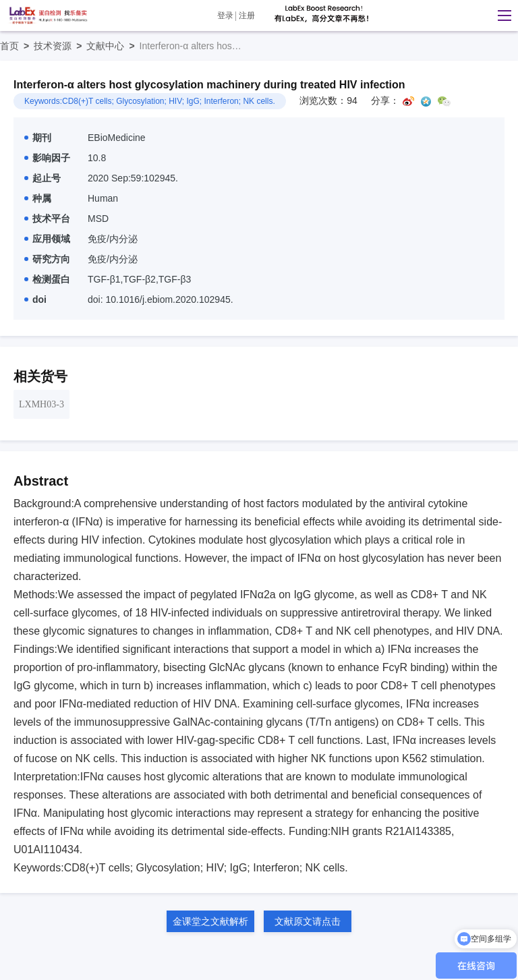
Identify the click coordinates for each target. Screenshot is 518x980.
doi (35, 299)
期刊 (38, 138)
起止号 (42, 178)
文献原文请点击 (308, 921)
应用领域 (47, 239)
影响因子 (47, 158)
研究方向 (47, 259)
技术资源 (60, 46)
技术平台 (47, 219)
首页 (17, 46)
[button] (501, 16)
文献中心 (113, 46)
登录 (225, 16)
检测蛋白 (47, 279)
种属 (38, 198)
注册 (247, 16)
